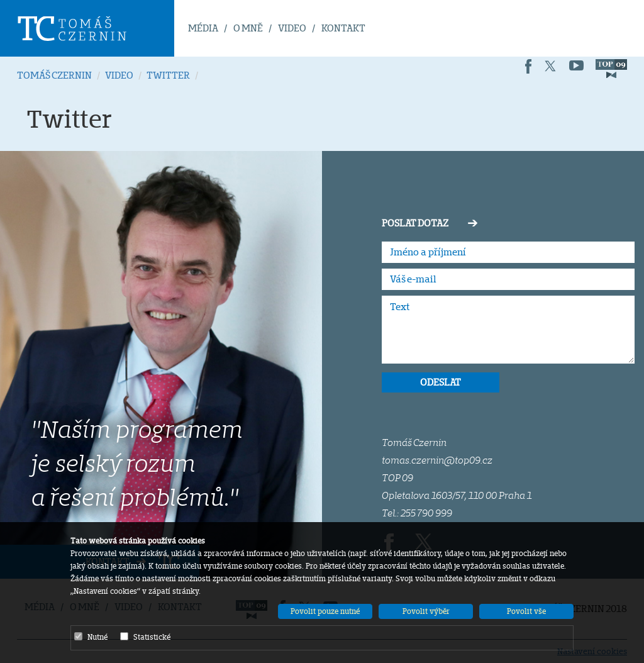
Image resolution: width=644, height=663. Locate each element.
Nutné (91, 637)
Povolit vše (526, 611)
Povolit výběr (426, 611)
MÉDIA (203, 28)
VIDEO (292, 28)
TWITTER (168, 75)
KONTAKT (343, 28)
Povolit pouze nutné (325, 611)
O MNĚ (248, 28)
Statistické (145, 637)
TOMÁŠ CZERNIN (54, 75)
